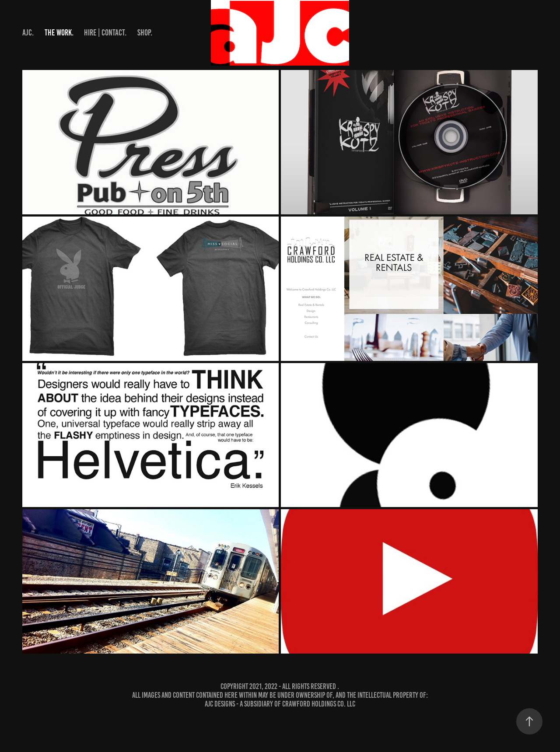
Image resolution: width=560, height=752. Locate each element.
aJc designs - (222, 704)
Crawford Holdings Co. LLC (319, 704)
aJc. (28, 33)
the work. (59, 33)
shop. (145, 33)
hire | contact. (105, 33)
